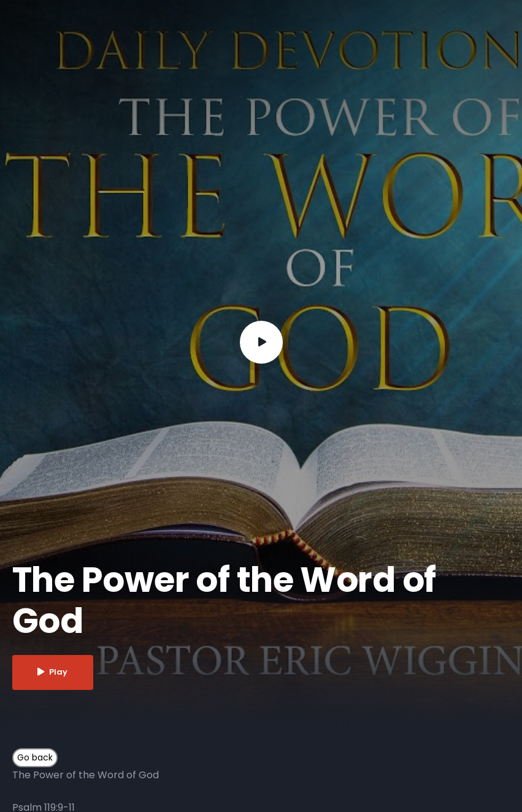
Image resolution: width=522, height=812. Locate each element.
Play (53, 672)
